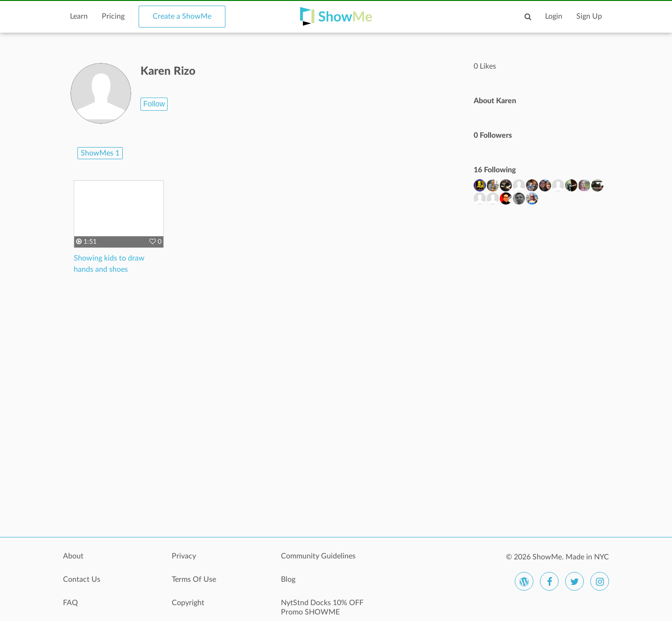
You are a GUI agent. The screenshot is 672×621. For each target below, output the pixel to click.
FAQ (70, 603)
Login (554, 16)
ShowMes (100, 153)
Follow (154, 104)
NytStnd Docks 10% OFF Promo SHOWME (322, 607)
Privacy (184, 556)
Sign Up (589, 16)
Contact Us (82, 579)
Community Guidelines (318, 556)
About (73, 556)
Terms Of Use (194, 579)
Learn (79, 16)
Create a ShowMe (182, 16)
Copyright (188, 603)
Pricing (113, 16)
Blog (288, 579)
